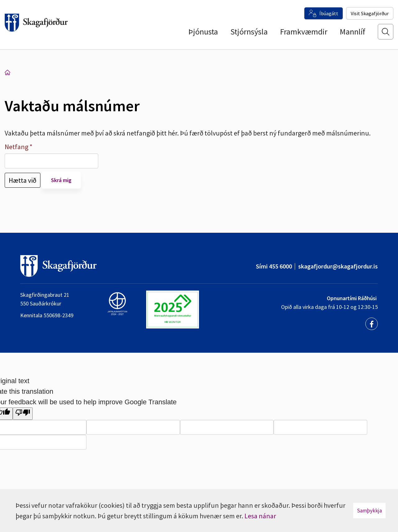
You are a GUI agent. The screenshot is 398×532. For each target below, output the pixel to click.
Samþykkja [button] (369, 511)
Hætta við (23, 180)
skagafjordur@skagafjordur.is (338, 266)
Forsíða (7, 72)
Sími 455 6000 (274, 266)
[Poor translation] (23, 414)
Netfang (16, 147)
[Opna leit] (386, 34)
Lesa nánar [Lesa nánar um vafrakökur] (260, 516)
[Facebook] (372, 324)
